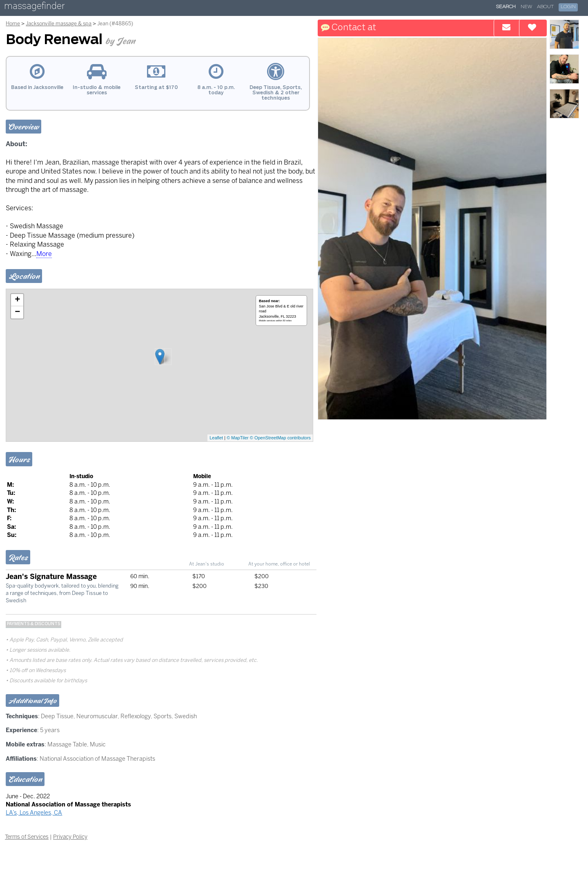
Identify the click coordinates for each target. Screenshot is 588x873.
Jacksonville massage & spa (59, 23)
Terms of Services (27, 837)
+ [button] (17, 300)
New (526, 7)
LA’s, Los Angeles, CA (34, 813)
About (545, 7)
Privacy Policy (70, 837)
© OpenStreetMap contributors (280, 438)
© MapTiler (238, 438)
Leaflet (216, 438)
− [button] (17, 312)
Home (13, 23)
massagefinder (34, 8)
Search (506, 7)
